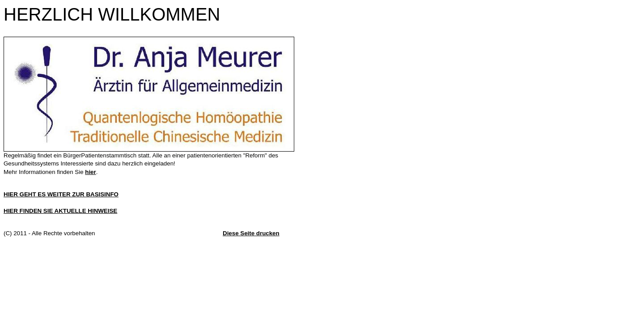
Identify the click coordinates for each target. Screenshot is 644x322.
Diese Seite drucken (251, 233)
